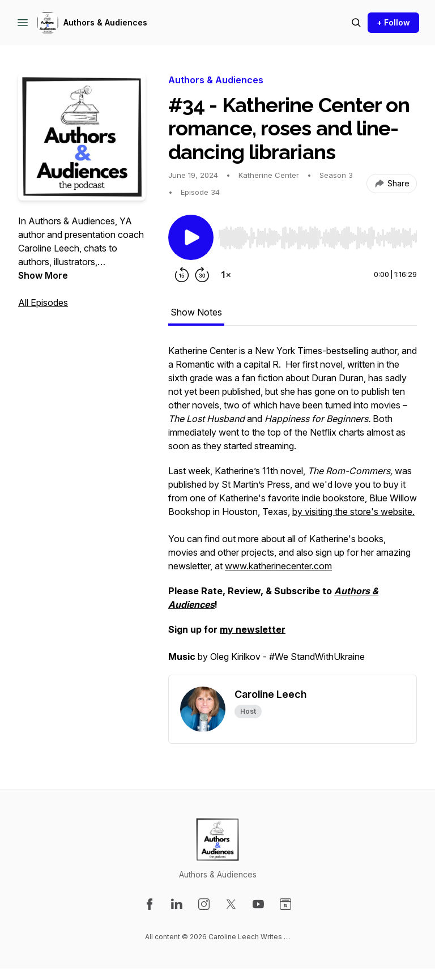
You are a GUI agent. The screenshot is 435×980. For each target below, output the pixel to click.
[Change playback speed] (226, 275)
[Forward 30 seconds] (202, 275)
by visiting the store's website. (353, 512)
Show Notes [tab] (196, 312)
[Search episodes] (356, 23)
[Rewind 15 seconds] (182, 275)
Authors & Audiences (105, 22)
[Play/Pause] (191, 237)
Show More (43, 275)
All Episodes (43, 302)
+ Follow (393, 22)
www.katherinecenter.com (278, 566)
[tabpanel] (293, 509)
